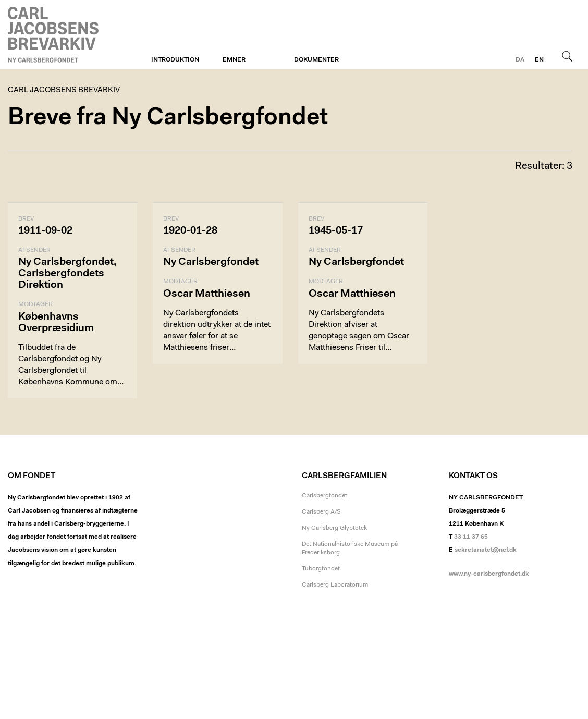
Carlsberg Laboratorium (335, 585)
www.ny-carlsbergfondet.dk (489, 574)
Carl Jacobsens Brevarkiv (55, 35)
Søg (567, 56)
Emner (234, 60)
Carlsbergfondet (324, 496)
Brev (26, 219)
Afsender (34, 250)
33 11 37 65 (471, 537)
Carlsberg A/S (321, 512)
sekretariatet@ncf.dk (486, 550)
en (539, 60)
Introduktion (175, 60)
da (520, 60)
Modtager (35, 304)
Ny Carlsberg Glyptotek (334, 528)
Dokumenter (316, 60)
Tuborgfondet (321, 569)
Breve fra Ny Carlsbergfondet (168, 118)
